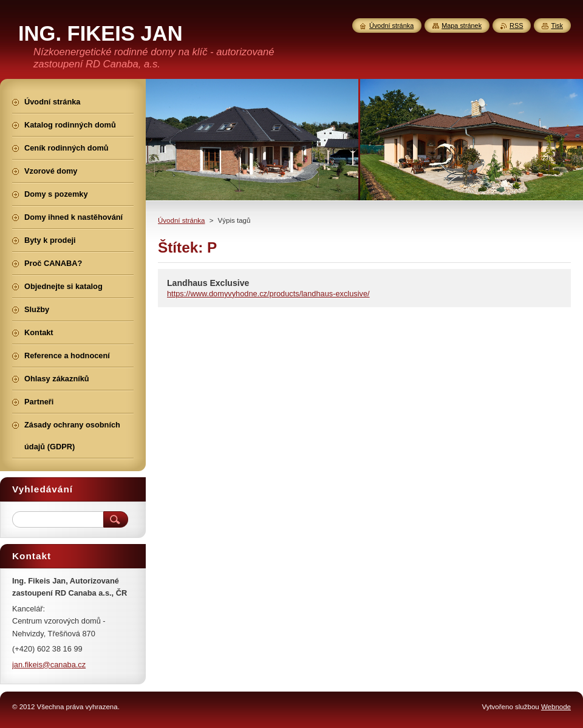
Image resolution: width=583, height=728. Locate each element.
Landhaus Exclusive (208, 283)
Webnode (556, 707)
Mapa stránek (462, 26)
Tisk (557, 26)
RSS (516, 26)
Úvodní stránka (181, 220)
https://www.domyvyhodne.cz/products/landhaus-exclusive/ (268, 294)
